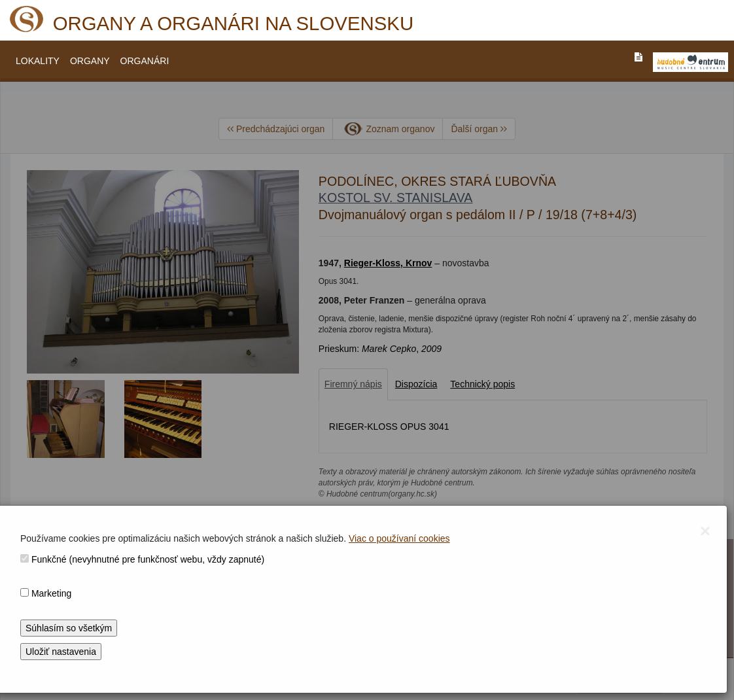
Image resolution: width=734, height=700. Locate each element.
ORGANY (90, 61)
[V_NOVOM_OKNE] (690, 62)
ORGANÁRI (145, 61)
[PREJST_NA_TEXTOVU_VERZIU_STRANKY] (638, 57)
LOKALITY (38, 61)
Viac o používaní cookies (399, 538)
